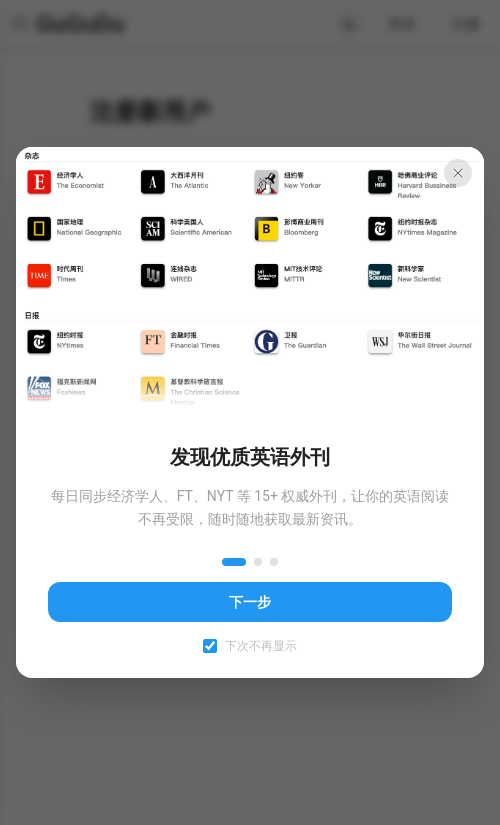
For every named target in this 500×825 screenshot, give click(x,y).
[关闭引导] (458, 173)
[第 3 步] (274, 562)
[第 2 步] (258, 562)
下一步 (250, 602)
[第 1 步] (234, 562)
